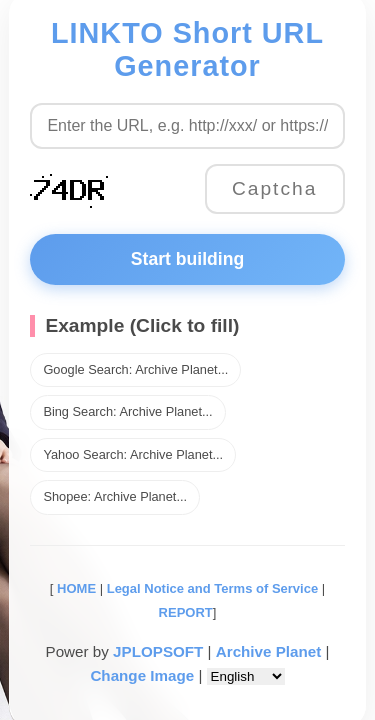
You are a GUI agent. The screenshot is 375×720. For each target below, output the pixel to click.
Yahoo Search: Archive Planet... (133, 454)
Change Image (142, 675)
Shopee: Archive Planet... (115, 496)
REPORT (186, 612)
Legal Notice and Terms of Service (212, 588)
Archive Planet (269, 651)
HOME (74, 588)
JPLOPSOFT (158, 651)
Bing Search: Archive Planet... (127, 411)
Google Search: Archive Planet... (135, 369)
